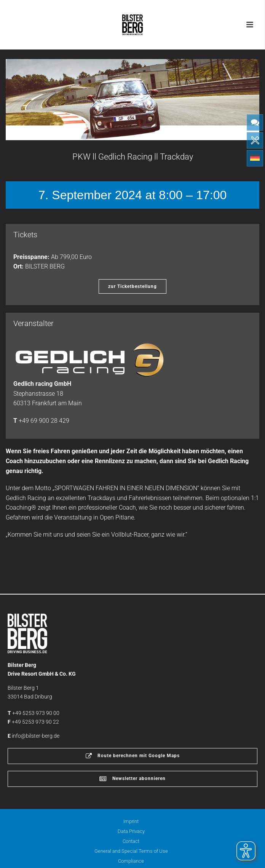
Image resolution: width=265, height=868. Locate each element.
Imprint (131, 821)
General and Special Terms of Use (131, 851)
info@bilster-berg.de (36, 736)
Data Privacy (131, 831)
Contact (131, 841)
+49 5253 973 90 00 (36, 713)
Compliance (131, 861)
